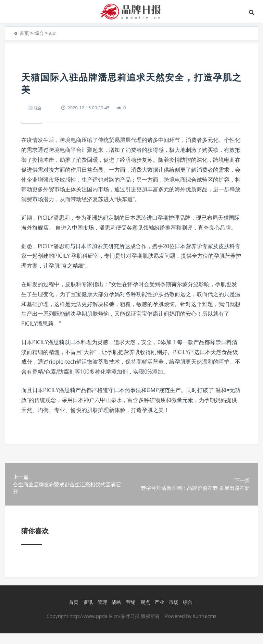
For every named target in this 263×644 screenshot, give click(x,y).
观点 (144, 613)
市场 (173, 613)
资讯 (87, 613)
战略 (115, 613)
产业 (158, 613)
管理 (101, 613)
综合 (39, 33)
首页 (24, 33)
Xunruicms (205, 627)
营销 (130, 613)
